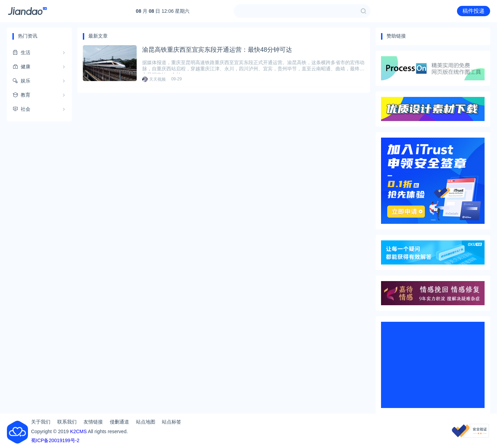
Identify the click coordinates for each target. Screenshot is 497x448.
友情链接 (93, 422)
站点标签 (172, 422)
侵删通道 (119, 422)
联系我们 (67, 422)
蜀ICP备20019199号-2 (55, 440)
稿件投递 (474, 11)
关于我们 (41, 422)
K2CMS (78, 431)
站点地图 (146, 422)
